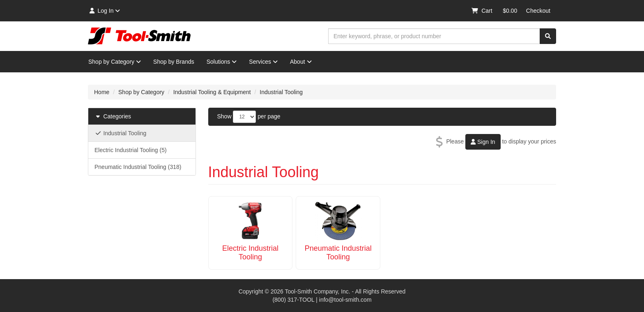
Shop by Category (115, 62)
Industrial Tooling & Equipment (212, 92)
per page (269, 116)
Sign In (483, 142)
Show (224, 116)
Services (263, 62)
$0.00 (510, 11)
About (301, 62)
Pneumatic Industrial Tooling (338, 253)
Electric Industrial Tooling (250, 253)
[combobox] (434, 36)
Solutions (222, 62)
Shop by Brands (174, 62)
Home (102, 92)
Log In (104, 11)
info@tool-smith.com (345, 300)
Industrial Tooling (281, 92)
